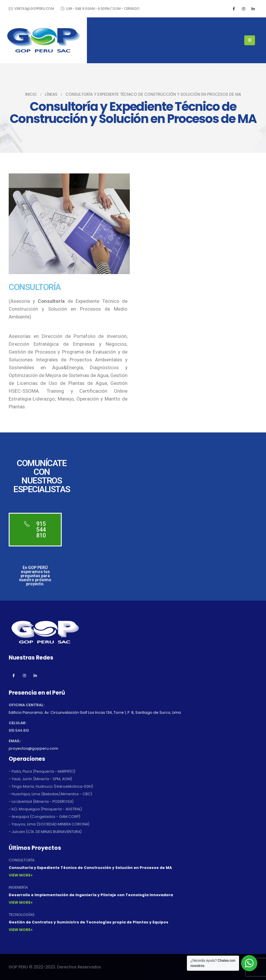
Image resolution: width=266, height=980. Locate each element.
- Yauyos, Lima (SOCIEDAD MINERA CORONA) (49, 824)
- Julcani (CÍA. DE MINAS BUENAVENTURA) (45, 832)
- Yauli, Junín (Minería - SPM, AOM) (40, 779)
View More (20, 875)
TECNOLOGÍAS (22, 915)
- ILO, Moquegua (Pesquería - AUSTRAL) (45, 809)
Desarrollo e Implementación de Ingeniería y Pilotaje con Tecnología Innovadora (91, 895)
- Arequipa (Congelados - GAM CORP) (44, 817)
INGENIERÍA (18, 887)
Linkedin (35, 675)
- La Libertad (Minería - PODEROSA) (41, 801)
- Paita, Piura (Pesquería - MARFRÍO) (42, 771)
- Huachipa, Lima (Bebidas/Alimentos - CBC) (50, 794)
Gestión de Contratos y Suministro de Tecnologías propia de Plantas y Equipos (89, 922)
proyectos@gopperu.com (33, 748)
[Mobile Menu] (250, 40)
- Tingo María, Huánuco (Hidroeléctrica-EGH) (51, 786)
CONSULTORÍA (22, 860)
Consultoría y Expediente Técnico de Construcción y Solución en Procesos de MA (90, 868)
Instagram (24, 675)
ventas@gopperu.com (31, 9)
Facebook (14, 675)
